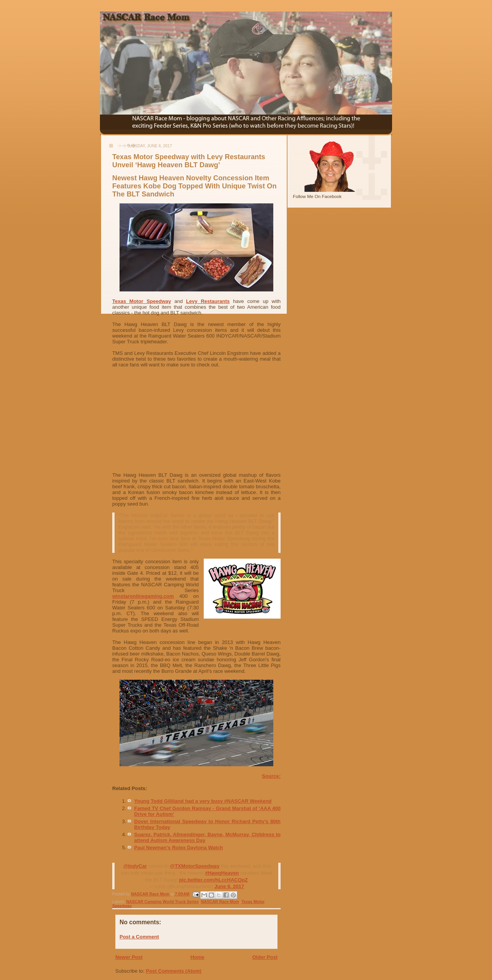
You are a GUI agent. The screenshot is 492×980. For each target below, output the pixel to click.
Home (197, 957)
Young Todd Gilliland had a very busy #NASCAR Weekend (203, 801)
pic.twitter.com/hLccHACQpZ (214, 880)
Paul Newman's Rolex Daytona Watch (179, 848)
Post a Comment (139, 937)
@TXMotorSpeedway (195, 866)
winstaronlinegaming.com (143, 596)
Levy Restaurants (208, 301)
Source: (271, 776)
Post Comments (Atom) (174, 971)
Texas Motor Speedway (142, 301)
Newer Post (129, 957)
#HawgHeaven (222, 873)
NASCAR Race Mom (220, 902)
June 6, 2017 (229, 886)
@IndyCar (135, 866)
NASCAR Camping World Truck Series (162, 902)
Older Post (265, 957)
